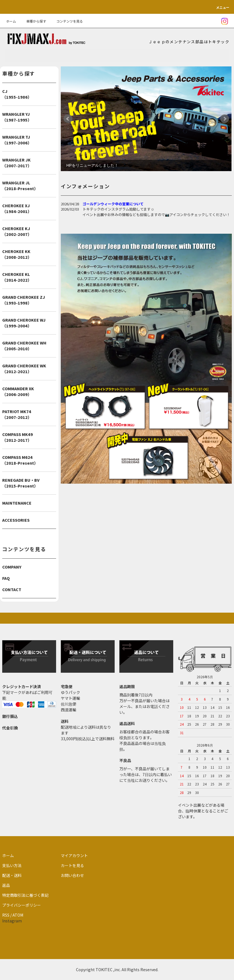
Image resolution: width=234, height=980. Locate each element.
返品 (6, 885)
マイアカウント (74, 855)
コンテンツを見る (66, 21)
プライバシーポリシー (22, 905)
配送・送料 (12, 875)
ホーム (11, 21)
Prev (68, 119)
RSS (6, 915)
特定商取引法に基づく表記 (25, 895)
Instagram (12, 921)
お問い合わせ (72, 875)
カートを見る (72, 865)
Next (225, 119)
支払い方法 (12, 865)
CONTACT (12, 589)
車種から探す (33, 21)
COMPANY (12, 567)
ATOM (18, 915)
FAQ (6, 578)
